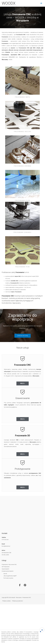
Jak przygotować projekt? (10, 576)
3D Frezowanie (6, 567)
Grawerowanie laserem (8, 571)
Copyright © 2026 (16, 597)
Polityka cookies (6, 601)
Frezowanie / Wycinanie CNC (9, 564)
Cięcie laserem (5, 569)
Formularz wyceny (8, 578)
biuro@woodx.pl (6, 546)
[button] (23, 336)
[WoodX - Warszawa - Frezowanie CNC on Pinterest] (25, 585)
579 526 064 (5, 540)
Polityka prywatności (17, 601)
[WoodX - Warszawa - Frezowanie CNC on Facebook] (20, 585)
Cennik (5, 574)
